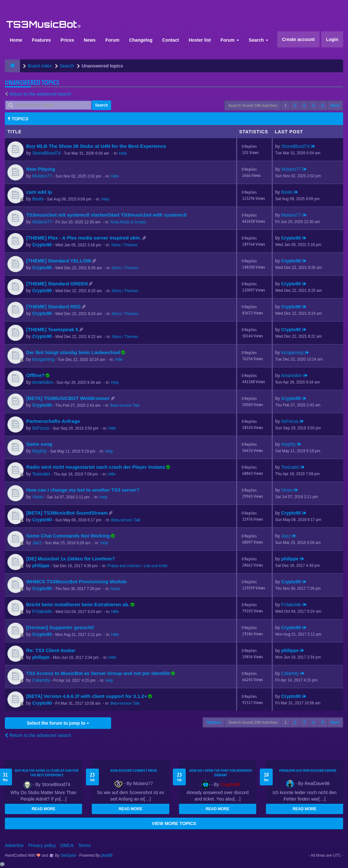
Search (259, 40)
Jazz (37, 543)
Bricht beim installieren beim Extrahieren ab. (78, 604)
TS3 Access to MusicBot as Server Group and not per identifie (98, 673)
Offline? (35, 375)
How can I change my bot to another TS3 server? (83, 490)
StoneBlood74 (47, 153)
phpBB (107, 855)
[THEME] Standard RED (53, 306)
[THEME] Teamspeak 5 (52, 329)
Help (123, 153)
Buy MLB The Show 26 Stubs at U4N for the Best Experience (96, 146)
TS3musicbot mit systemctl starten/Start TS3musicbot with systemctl (106, 215)
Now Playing (41, 169)
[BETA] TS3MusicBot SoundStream (67, 513)
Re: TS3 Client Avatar (51, 650)
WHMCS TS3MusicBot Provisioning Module (76, 582)
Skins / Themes (124, 245)
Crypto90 (42, 245)
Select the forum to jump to (58, 723)
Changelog (141, 40)
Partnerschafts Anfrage (53, 421)
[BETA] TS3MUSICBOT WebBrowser (68, 398)
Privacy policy (42, 845)
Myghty (40, 451)
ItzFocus (41, 428)
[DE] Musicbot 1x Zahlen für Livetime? (71, 559)
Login (332, 39)
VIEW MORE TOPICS (174, 823)
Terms (84, 845)
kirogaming (43, 359)
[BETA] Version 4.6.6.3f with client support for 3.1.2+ (87, 696)
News (90, 40)
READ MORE (43, 809)
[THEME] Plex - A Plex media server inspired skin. (84, 238)
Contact (171, 40)
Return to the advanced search (40, 94)
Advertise (14, 845)
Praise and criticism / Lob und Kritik (137, 566)
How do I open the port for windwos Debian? (221, 773)
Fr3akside (42, 611)
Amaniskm (42, 382)
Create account (298, 39)
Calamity (41, 680)
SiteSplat (68, 855)
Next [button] (335, 106)
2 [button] (295, 106)
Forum (112, 40)
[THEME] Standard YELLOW (59, 261)
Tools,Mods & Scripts (128, 222)
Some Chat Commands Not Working (68, 536)
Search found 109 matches (253, 106)
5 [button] (323, 106)
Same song (39, 444)
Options (214, 722)
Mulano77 (42, 176)
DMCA (67, 845)
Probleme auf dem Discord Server (308, 771)
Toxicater (41, 474)
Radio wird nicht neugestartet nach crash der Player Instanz (96, 467)
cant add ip (39, 192)
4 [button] (314, 106)
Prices (67, 40)
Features (41, 40)
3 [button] (304, 106)
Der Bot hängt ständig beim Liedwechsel (73, 352)
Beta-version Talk (125, 405)
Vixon (38, 497)
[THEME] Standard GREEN (57, 284)
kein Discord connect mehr (134, 771)
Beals (38, 199)
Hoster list (200, 40)
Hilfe (115, 176)
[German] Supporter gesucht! (60, 627)
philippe (41, 566)
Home (16, 40)
